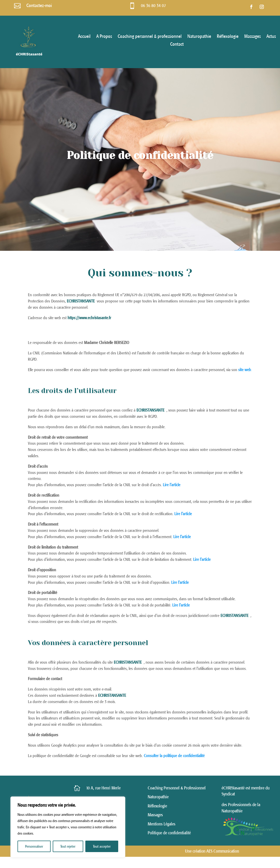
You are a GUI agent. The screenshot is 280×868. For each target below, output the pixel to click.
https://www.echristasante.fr (89, 318)
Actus (271, 37)
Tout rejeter (68, 846)
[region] (68, 827)
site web (245, 370)
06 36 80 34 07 (153, 6)
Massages (252, 37)
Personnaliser (34, 846)
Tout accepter (102, 846)
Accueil (84, 37)
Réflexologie (228, 37)
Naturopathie (199, 37)
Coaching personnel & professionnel (150, 37)
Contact (177, 45)
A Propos (104, 37)
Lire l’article (181, 605)
